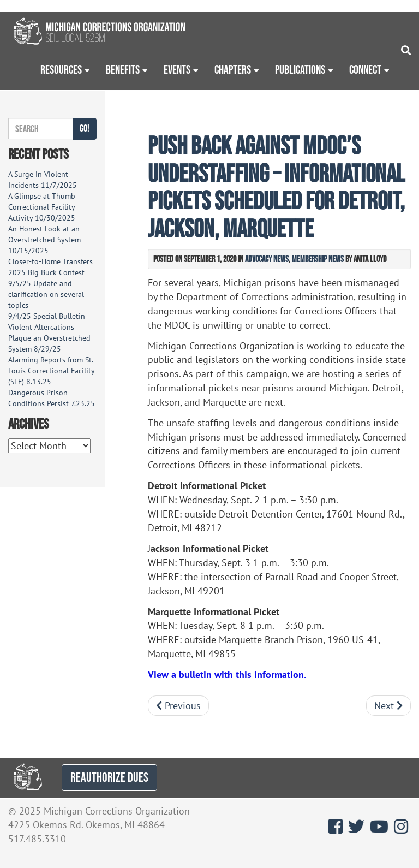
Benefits (123, 69)
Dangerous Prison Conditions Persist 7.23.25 (52, 398)
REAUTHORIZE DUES (109, 777)
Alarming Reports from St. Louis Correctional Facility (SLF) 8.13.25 (51, 371)
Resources (61, 69)
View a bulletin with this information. (227, 674)
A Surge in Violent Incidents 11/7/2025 (43, 180)
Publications (300, 69)
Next (388, 706)
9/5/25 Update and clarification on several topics (46, 294)
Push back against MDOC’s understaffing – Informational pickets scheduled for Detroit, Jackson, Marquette (276, 186)
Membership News (318, 259)
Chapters (233, 69)
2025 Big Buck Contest (46, 272)
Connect (365, 69)
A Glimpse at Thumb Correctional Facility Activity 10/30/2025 (42, 207)
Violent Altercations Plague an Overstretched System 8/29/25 (49, 338)
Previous (178, 706)
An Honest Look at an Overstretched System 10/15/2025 (44, 240)
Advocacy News (267, 259)
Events (177, 69)
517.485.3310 (37, 839)
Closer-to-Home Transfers (52, 261)
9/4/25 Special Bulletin (47, 316)
